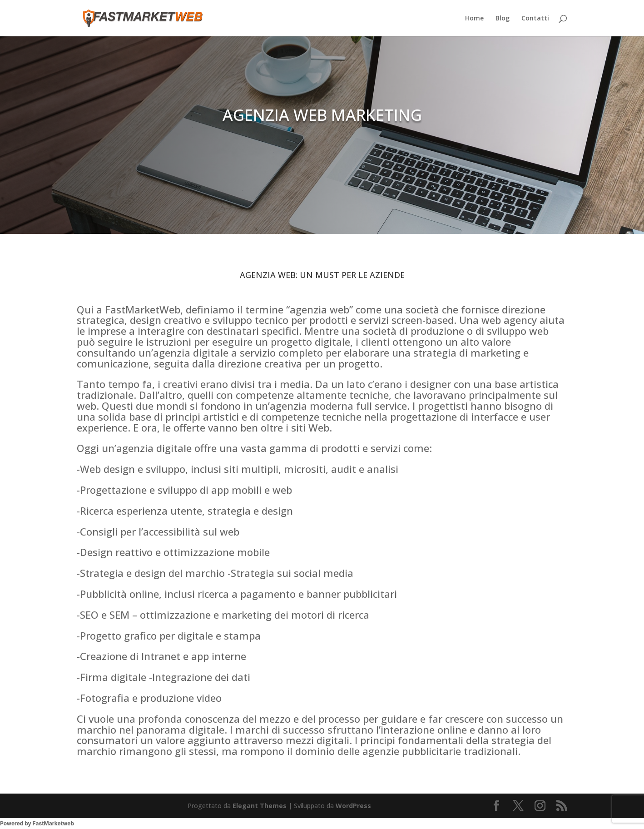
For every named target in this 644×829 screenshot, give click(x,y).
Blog (503, 19)
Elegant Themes (260, 806)
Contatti (535, 19)
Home (474, 19)
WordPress (353, 806)
